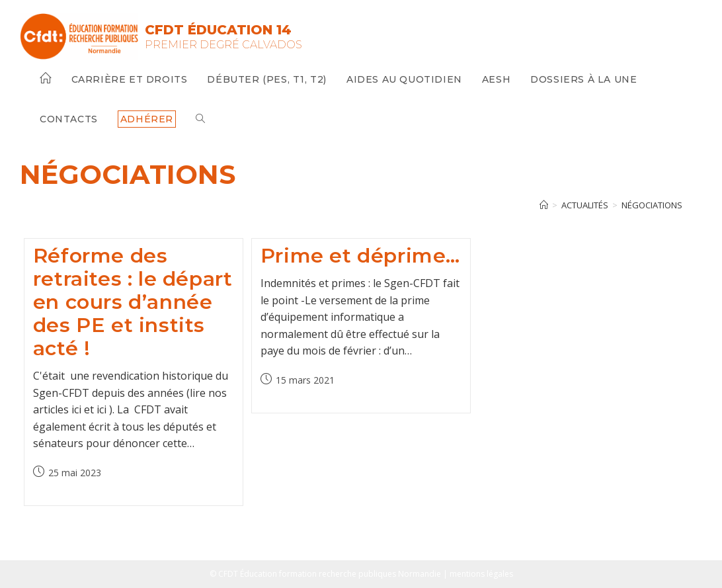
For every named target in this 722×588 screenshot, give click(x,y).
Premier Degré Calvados (223, 45)
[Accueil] (544, 205)
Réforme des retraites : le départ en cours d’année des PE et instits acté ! (133, 302)
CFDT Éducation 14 (218, 30)
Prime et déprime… (360, 256)
